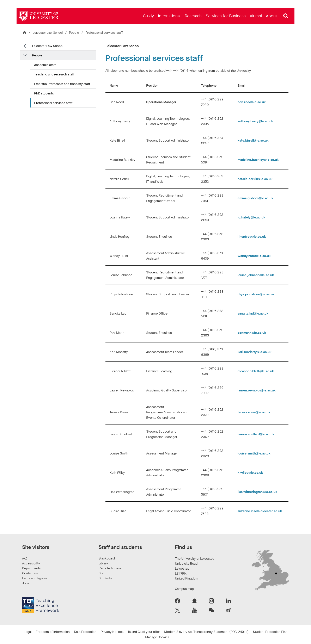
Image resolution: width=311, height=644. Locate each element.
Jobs (26, 583)
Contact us (30, 573)
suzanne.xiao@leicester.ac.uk (260, 511)
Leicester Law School (48, 33)
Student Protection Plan (270, 632)
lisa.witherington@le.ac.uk (257, 492)
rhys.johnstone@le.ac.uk (256, 294)
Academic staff (45, 65)
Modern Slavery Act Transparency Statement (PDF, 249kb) (206, 632)
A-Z (25, 558)
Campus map (184, 589)
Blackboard (107, 558)
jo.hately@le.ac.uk (251, 217)
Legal (28, 632)
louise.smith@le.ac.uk (254, 453)
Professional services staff (53, 103)
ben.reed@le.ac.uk (252, 102)
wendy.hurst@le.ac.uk (254, 256)
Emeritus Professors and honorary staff (62, 84)
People (74, 33)
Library (103, 563)
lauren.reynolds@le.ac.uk (257, 390)
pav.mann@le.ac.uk (252, 333)
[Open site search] (286, 16)
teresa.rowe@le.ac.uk (254, 412)
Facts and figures (35, 578)
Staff (102, 573)
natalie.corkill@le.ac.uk (255, 179)
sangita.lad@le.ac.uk (253, 313)
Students (105, 578)
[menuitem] (148, 16)
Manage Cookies (157, 637)
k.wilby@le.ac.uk (250, 473)
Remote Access (110, 568)
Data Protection (85, 632)
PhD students (44, 93)
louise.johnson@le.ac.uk (256, 275)
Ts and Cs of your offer (144, 632)
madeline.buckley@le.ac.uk (258, 160)
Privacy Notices (112, 632)
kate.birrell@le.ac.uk (253, 140)
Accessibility (31, 563)
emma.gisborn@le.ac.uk (255, 198)
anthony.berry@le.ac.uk (255, 121)
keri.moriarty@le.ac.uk (255, 352)
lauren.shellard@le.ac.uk (256, 434)
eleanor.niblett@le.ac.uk (256, 371)
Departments (31, 568)
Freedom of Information (53, 632)
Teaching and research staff (54, 74)
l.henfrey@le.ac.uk (252, 237)
